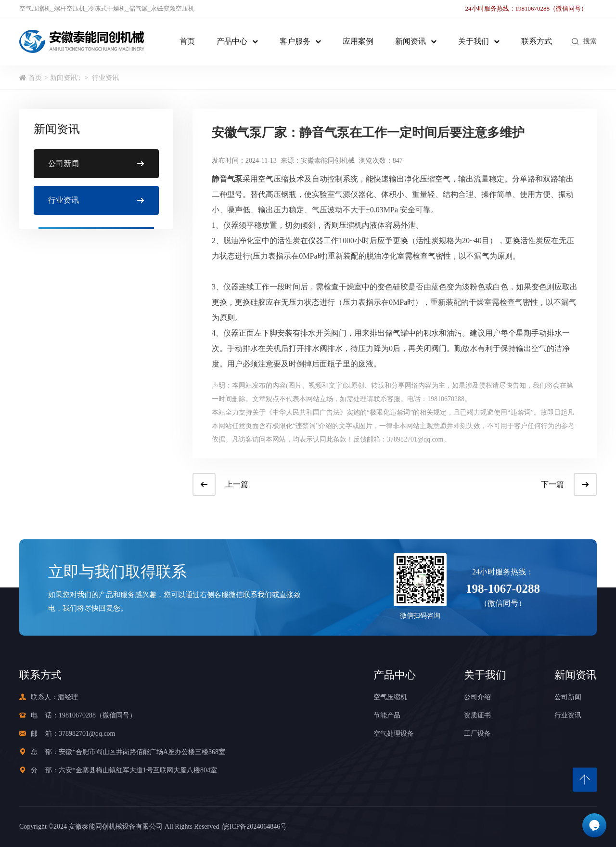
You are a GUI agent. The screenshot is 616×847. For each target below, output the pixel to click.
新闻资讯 (411, 41)
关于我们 (474, 41)
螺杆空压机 (70, 8)
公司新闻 (568, 697)
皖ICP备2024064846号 (253, 827)
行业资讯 (105, 78)
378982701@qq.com (87, 734)
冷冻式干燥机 (107, 8)
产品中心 (232, 41)
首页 (187, 41)
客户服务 (295, 41)
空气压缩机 (35, 8)
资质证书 (477, 715)
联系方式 (537, 41)
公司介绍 (477, 697)
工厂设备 (477, 734)
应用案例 (358, 41)
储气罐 (138, 8)
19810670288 (77, 715)
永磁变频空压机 (173, 8)
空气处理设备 (394, 734)
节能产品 (387, 715)
